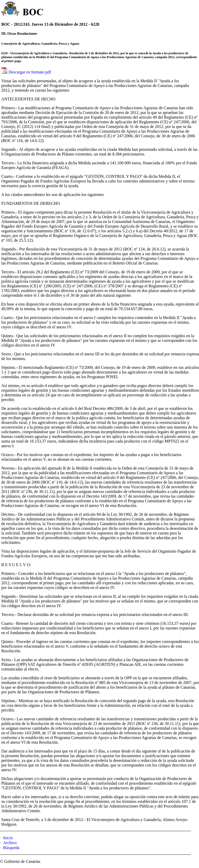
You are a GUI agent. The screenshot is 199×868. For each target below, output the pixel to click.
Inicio (8, 838)
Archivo (10, 843)
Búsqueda (11, 848)
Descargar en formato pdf (30, 72)
